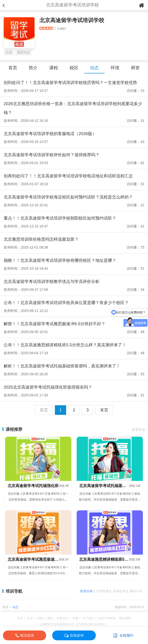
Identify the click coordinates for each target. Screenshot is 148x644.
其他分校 (86, 591)
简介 (33, 68)
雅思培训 (24, 52)
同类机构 (103, 591)
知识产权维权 (107, 618)
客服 (75, 618)
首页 (13, 68)
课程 (54, 68)
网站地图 (125, 618)
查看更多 (139, 430)
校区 (74, 68)
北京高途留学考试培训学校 (72, 20)
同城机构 (119, 591)
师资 (135, 68)
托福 (9, 52)
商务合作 (63, 618)
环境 (115, 68)
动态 (94, 68)
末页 (104, 410)
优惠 (40, 618)
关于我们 (88, 618)
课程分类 (136, 591)
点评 (30, 618)
